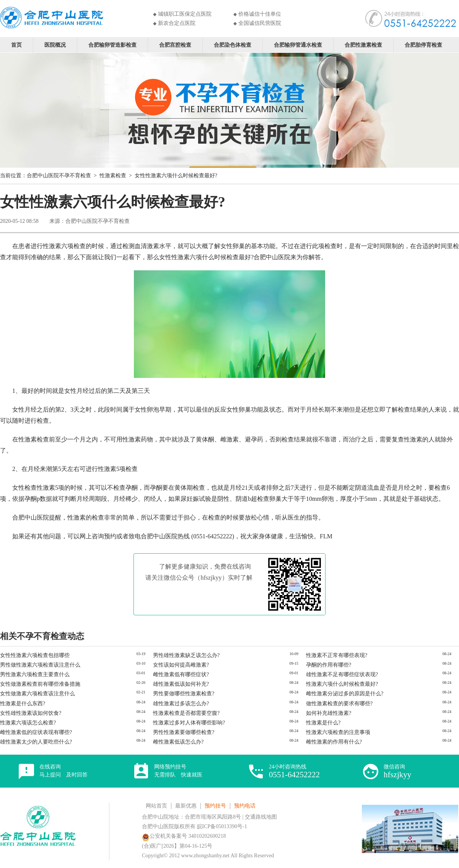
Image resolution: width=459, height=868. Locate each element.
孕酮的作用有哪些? (329, 665)
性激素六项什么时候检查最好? (342, 684)
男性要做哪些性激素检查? (184, 694)
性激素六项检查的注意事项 (338, 732)
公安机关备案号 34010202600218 (184, 836)
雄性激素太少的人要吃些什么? (36, 742)
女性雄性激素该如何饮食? (31, 713)
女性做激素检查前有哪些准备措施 (40, 684)
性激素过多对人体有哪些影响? (189, 723)
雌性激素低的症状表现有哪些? (36, 732)
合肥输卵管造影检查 (112, 45)
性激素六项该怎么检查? (28, 723)
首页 (16, 45)
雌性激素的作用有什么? (334, 742)
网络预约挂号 (178, 771)
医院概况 (55, 45)
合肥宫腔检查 (175, 45)
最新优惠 (186, 806)
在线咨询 (63, 771)
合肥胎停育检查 (423, 45)
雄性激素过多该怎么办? (181, 704)
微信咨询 (397, 771)
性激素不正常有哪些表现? (337, 655)
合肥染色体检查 (233, 45)
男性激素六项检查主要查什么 (35, 674)
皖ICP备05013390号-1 (222, 826)
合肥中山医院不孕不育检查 (59, 176)
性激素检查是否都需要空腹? (186, 713)
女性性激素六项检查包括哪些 (35, 655)
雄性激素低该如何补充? (181, 684)
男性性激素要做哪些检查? (184, 732)
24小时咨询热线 (294, 771)
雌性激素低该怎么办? (178, 742)
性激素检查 (113, 176)
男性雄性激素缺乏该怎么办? (186, 655)
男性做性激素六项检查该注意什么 (40, 665)
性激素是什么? (323, 723)
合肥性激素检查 (363, 45)
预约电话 (245, 806)
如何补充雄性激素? (329, 713)
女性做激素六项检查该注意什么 (37, 694)
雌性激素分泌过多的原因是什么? (345, 694)
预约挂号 (215, 806)
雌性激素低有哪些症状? (181, 674)
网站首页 (156, 806)
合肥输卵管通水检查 (298, 45)
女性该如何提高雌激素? (181, 665)
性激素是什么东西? (23, 704)
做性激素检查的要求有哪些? (339, 704)
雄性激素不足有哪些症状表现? (342, 674)
